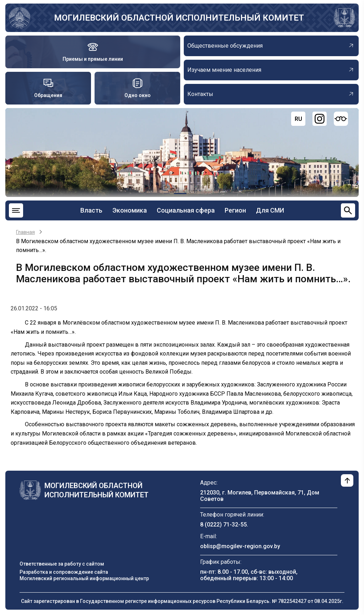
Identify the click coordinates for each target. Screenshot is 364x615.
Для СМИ (270, 210)
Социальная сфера (186, 210)
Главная (25, 232)
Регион (235, 210)
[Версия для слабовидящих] (341, 119)
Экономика (130, 210)
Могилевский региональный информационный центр (84, 578)
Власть (91, 210)
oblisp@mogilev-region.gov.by (240, 546)
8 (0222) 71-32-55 (223, 525)
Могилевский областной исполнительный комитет (179, 18)
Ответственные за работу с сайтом (62, 564)
